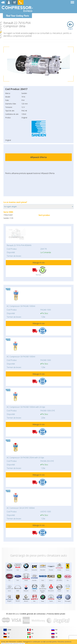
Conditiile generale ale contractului (32, 614)
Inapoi (70, 26)
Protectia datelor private (56, 614)
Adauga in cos (39, 263)
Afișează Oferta (38, 157)
